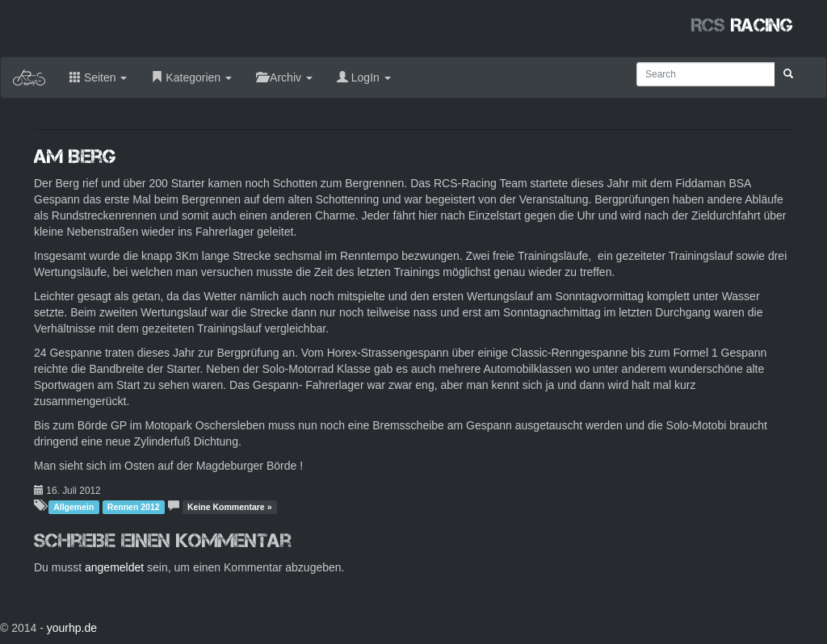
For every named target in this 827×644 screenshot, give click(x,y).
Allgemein (73, 507)
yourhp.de (72, 628)
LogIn (364, 77)
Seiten (98, 77)
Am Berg (75, 156)
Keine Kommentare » (229, 507)
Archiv (284, 77)
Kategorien (191, 77)
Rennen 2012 (134, 507)
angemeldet (114, 567)
